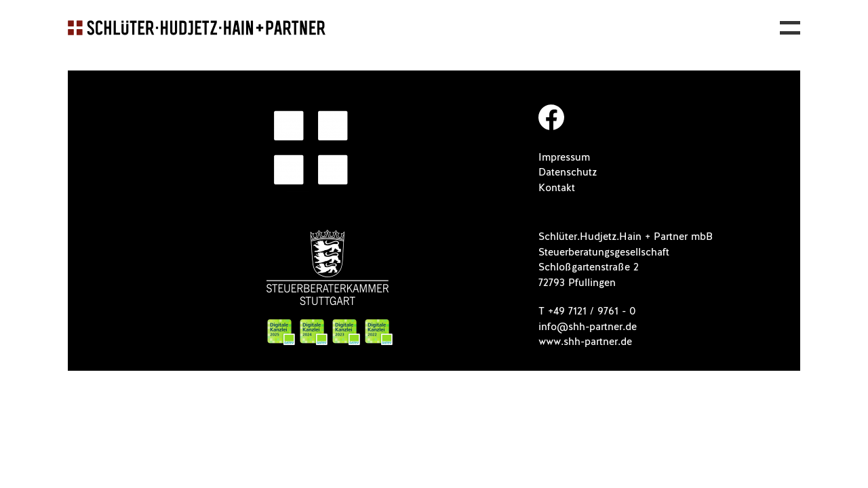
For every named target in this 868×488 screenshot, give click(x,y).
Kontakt (557, 188)
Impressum (564, 158)
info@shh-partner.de (588, 327)
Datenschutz (568, 172)
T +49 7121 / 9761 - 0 (587, 311)
